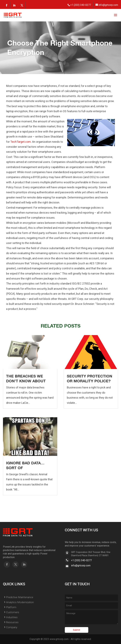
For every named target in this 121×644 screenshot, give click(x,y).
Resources (12, 622)
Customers (13, 612)
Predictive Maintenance (20, 597)
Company (12, 627)
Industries (12, 617)
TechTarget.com (21, 142)
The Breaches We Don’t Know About (26, 378)
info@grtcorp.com (81, 566)
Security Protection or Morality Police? (90, 378)
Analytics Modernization (20, 602)
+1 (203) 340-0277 (81, 560)
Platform (11, 607)
